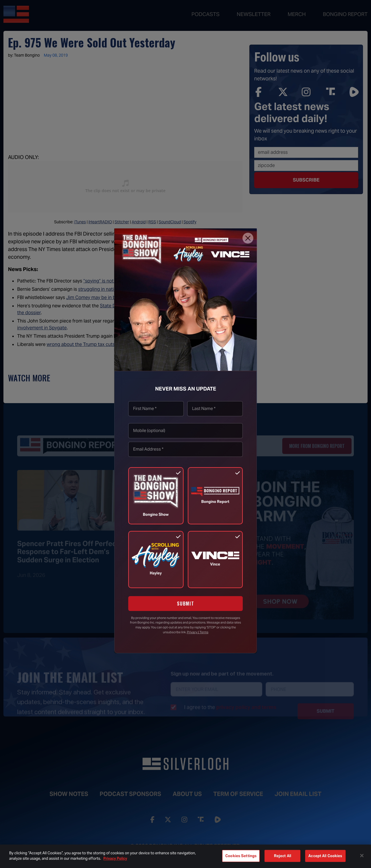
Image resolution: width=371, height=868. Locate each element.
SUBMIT (186, 604)
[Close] (248, 238)
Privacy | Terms (198, 632)
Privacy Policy (115, 858)
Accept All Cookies (325, 856)
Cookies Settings (241, 856)
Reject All (283, 856)
